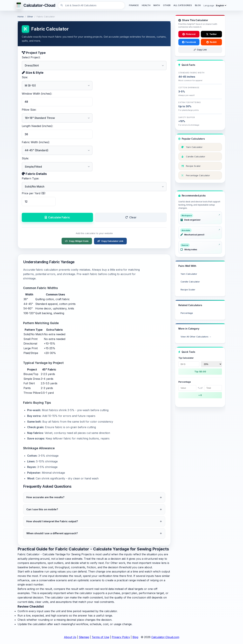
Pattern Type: (30, 178)
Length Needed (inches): (37, 126)
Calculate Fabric (57, 217)
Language (209, 5)
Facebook (189, 42)
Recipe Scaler (188, 290)
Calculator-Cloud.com (165, 637)
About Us (70, 637)
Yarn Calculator (189, 274)
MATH (157, 5)
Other (30, 17)
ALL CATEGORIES (183, 5)
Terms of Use (100, 637)
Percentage (187, 313)
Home (21, 17)
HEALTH (146, 5)
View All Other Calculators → (196, 337)
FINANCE (134, 5)
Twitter (211, 34)
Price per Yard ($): (34, 193)
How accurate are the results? (45, 497)
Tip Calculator (186, 358)
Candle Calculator (190, 282)
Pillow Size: (29, 110)
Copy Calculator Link (110, 241)
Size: (25, 77)
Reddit (211, 42)
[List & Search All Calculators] (91, 5)
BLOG (198, 5)
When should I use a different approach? (52, 533)
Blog (135, 637)
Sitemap (84, 637)
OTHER (167, 5)
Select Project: (31, 57)
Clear (131, 217)
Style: (25, 158)
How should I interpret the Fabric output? (52, 521)
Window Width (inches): (37, 94)
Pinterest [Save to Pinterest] (189, 34)
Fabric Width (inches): (36, 142)
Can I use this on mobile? (42, 509)
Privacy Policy (121, 637)
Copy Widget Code (77, 241)
